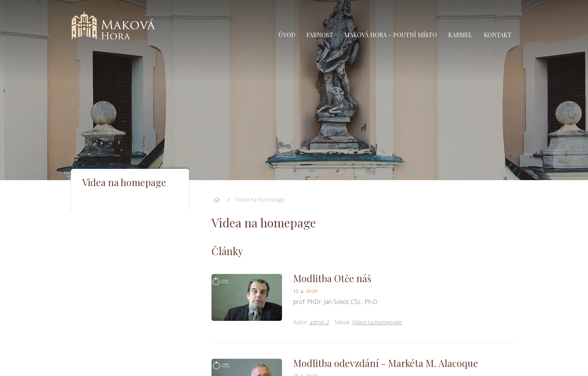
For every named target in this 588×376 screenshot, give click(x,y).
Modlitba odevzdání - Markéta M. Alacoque (386, 363)
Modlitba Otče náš (332, 278)
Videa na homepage (260, 199)
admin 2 (319, 322)
